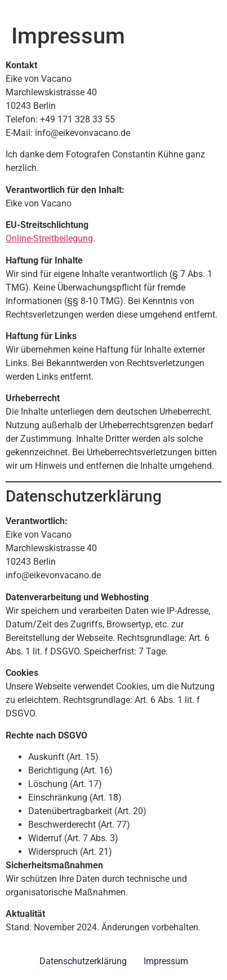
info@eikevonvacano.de (83, 133)
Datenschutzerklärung (83, 961)
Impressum (166, 961)
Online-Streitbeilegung (49, 238)
